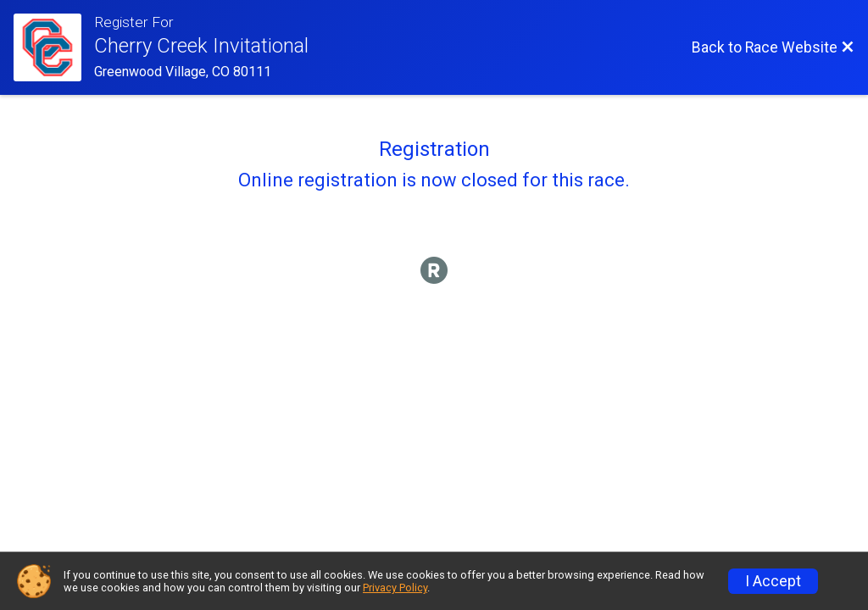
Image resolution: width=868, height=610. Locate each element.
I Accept (773, 581)
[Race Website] (54, 47)
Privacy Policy (395, 588)
